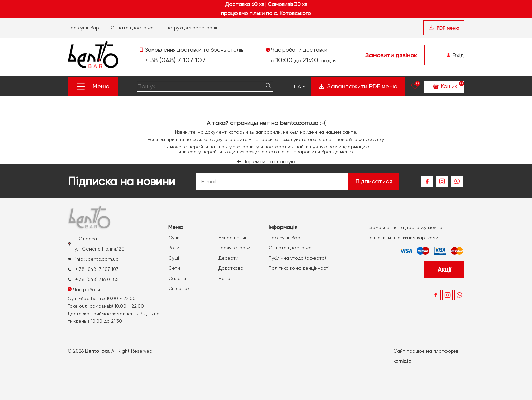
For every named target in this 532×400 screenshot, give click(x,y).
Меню (93, 86)
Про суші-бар (83, 28)
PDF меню (444, 28)
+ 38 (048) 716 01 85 (93, 279)
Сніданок (179, 288)
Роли (174, 248)
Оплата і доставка (132, 28)
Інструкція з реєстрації (191, 28)
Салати (177, 278)
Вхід (455, 55)
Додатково (231, 268)
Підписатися (374, 181)
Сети (174, 268)
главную (226, 147)
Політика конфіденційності (299, 268)
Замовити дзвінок (391, 55)
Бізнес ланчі (232, 238)
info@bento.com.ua (93, 259)
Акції (444, 269)
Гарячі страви (234, 248)
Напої (225, 278)
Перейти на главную (266, 162)
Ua (300, 87)
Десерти (229, 258)
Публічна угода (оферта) (297, 258)
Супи (174, 238)
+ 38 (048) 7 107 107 (175, 60)
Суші (174, 258)
